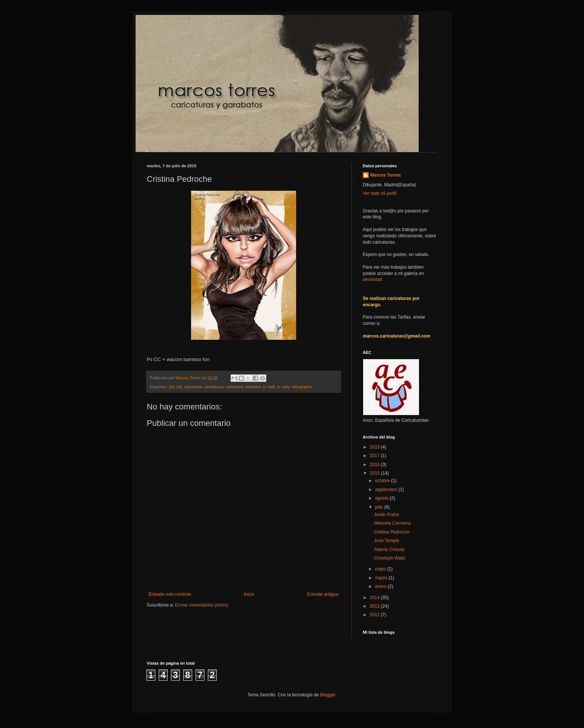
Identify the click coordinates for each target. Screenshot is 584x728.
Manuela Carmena (392, 523)
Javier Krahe (386, 515)
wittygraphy (302, 387)
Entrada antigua (323, 594)
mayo (381, 569)
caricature (234, 387)
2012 (375, 615)
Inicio (249, 594)
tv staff (269, 387)
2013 (375, 606)
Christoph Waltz (390, 558)
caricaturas (214, 387)
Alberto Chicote (389, 550)
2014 (375, 598)
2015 (375, 473)
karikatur (253, 387)
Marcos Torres (385, 175)
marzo (382, 578)
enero (381, 586)
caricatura (193, 387)
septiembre (387, 490)
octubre (383, 481)
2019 (375, 447)
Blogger (328, 695)
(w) (172, 387)
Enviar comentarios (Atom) (201, 605)
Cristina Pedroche (392, 532)
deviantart (373, 279)
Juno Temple (387, 541)
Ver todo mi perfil (380, 193)
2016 (375, 465)
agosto (382, 498)
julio (380, 507)
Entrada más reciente (170, 594)
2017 (375, 456)
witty (286, 387)
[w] (179, 387)
